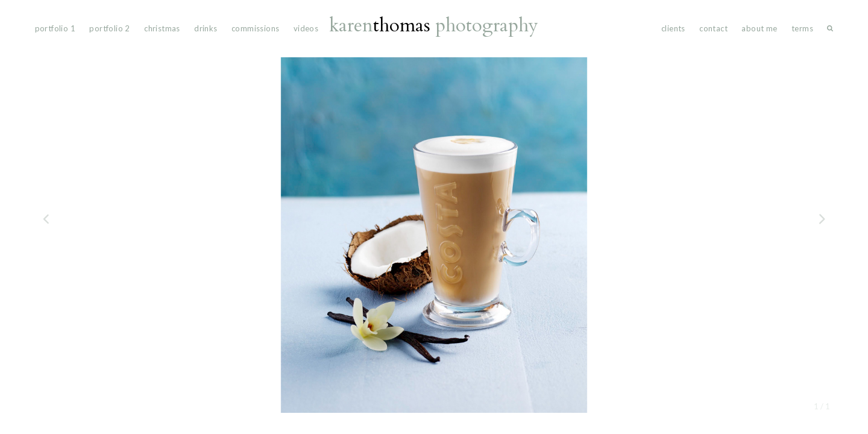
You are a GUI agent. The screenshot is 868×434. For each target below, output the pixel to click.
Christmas (162, 28)
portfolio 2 (109, 28)
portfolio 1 (55, 28)
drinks (206, 28)
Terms (802, 28)
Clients (673, 28)
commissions (255, 28)
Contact (713, 28)
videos (306, 28)
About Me (759, 28)
